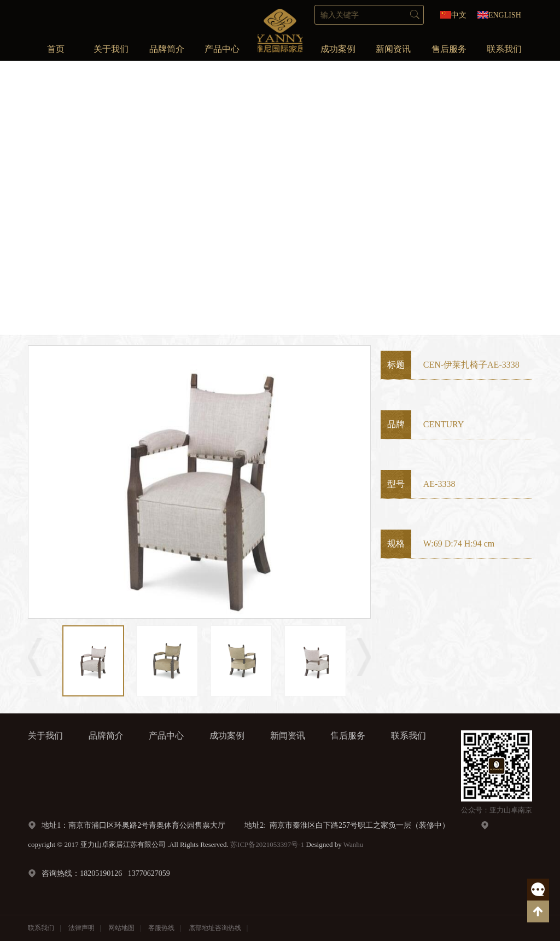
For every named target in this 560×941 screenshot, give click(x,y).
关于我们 (111, 49)
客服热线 (538, 890)
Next (536, 197)
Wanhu (354, 844)
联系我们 (504, 49)
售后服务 (449, 49)
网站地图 (121, 928)
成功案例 (338, 49)
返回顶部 (538, 911)
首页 (56, 49)
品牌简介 (167, 49)
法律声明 (81, 928)
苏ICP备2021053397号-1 (267, 844)
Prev (24, 197)
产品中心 (222, 49)
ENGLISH (505, 15)
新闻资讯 (393, 49)
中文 (459, 15)
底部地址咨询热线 (215, 928)
